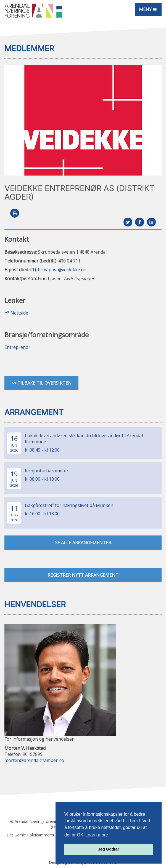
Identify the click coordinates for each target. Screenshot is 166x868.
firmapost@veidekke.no (62, 270)
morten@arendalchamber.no (34, 760)
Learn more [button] (97, 835)
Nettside (16, 313)
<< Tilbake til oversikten (41, 383)
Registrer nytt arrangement (83, 575)
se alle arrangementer (83, 543)
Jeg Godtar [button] (109, 849)
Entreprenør (17, 347)
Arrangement (34, 412)
